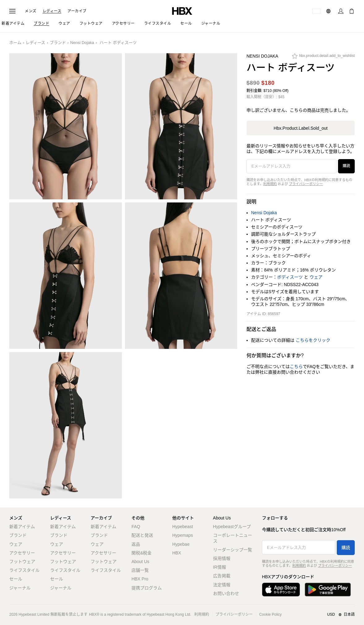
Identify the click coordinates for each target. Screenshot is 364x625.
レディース (52, 11)
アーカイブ (77, 11)
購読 (346, 166)
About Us (140, 562)
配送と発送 (142, 535)
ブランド (58, 43)
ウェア (316, 277)
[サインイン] (341, 11)
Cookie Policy (270, 614)
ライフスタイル (24, 570)
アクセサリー (22, 553)
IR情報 (220, 567)
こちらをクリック (313, 340)
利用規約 (270, 184)
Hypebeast (183, 527)
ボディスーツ (290, 277)
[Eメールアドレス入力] (291, 166)
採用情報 (222, 558)
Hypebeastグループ (232, 527)
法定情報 (222, 585)
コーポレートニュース (233, 538)
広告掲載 (222, 576)
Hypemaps (183, 535)
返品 (136, 544)
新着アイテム (22, 527)
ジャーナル (20, 588)
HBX (177, 553)
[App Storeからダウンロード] (281, 590)
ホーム (15, 43)
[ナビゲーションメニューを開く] (12, 11)
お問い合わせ (226, 593)
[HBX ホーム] (182, 11)
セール (16, 579)
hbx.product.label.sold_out (301, 128)
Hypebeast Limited (34, 614)
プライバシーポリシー (306, 184)
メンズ (31, 11)
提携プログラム (147, 588)
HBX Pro (140, 579)
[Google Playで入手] (328, 590)
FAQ (136, 527)
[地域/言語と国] (337, 615)
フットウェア (22, 562)
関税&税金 (141, 553)
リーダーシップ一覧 (233, 550)
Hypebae (181, 544)
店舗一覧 (140, 570)
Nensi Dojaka (82, 43)
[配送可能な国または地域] (317, 11)
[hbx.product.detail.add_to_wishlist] (323, 58)
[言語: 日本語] (329, 11)
